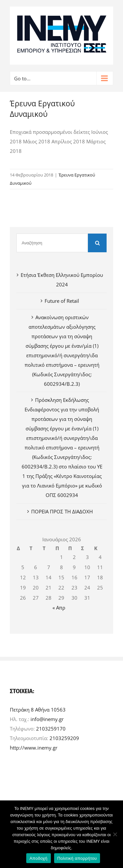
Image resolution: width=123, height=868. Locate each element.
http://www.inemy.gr (34, 748)
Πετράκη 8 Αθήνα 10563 (38, 710)
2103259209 (64, 738)
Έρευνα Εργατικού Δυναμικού (42, 109)
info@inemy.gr (47, 719)
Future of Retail (62, 301)
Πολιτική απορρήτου (77, 858)
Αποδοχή (39, 858)
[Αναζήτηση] (52, 243)
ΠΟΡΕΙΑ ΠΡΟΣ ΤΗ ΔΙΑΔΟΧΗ (62, 511)
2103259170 (51, 729)
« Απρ (59, 608)
